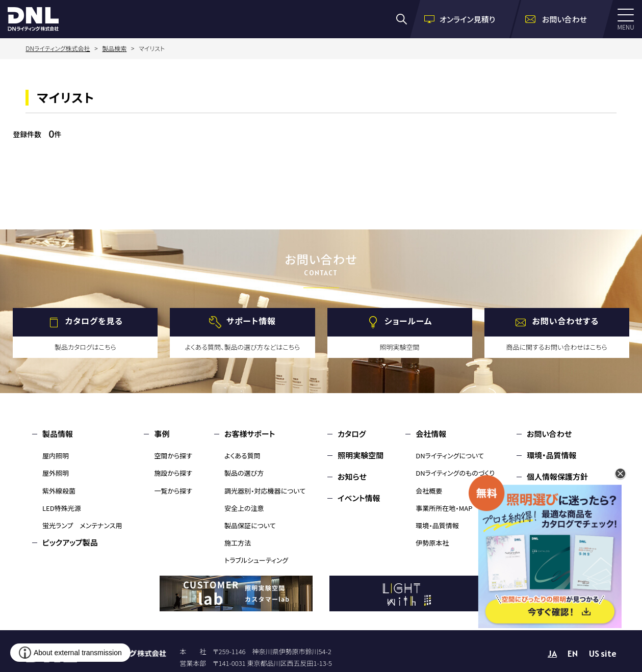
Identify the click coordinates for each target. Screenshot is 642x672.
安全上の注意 (244, 508)
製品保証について (250, 525)
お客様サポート (250, 434)
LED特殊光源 (62, 508)
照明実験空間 (361, 455)
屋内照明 (56, 456)
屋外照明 (56, 473)
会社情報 (431, 434)
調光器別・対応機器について (265, 491)
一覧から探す (173, 491)
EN (573, 653)
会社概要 (429, 491)
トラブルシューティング (256, 560)
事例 (162, 434)
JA (552, 653)
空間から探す (173, 456)
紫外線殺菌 (59, 491)
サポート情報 (251, 321)
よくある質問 (242, 456)
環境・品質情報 (437, 525)
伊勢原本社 (432, 543)
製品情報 (58, 434)
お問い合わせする (565, 321)
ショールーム (408, 321)
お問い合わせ (549, 434)
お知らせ (352, 476)
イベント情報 (359, 498)
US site (603, 653)
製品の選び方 (244, 473)
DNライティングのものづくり (455, 473)
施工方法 (238, 543)
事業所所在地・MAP (444, 508)
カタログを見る (94, 321)
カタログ (352, 434)
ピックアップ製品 (70, 542)
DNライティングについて (450, 456)
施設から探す (173, 473)
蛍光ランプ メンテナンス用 (82, 525)
